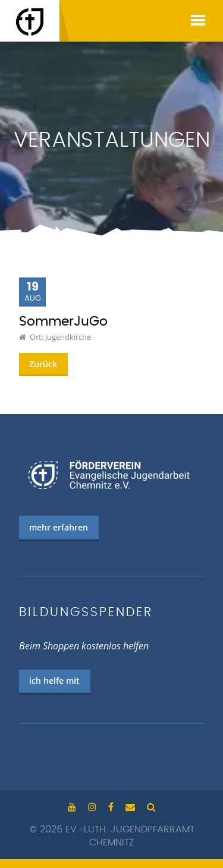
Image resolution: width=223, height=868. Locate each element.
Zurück (43, 364)
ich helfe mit (54, 681)
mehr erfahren (59, 527)
